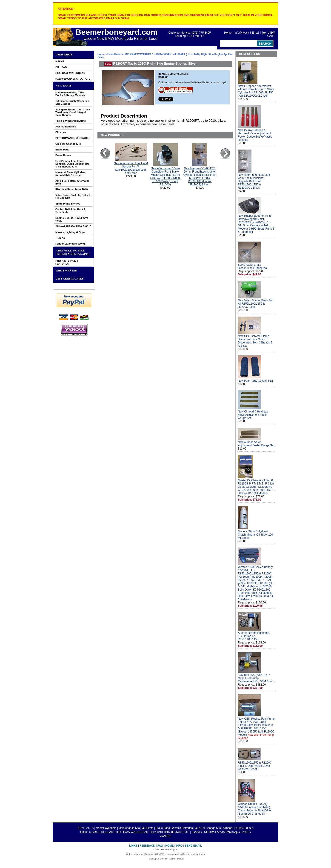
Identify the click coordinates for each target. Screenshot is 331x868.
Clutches (61, 132)
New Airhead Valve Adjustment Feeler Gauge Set (256, 444)
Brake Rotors (63, 155)
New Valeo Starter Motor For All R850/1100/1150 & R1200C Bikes (255, 304)
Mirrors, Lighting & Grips (70, 232)
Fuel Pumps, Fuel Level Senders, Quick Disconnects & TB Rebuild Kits (73, 164)
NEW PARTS (64, 86)
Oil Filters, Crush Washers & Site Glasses (72, 102)
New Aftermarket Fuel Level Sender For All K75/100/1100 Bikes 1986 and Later (131, 168)
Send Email (193, 846)
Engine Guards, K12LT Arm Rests (72, 219)
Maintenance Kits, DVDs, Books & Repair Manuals (70, 94)
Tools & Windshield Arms (71, 121)
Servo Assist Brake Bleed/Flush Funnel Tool (253, 266)
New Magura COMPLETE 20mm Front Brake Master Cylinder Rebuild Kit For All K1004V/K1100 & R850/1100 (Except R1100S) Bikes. (200, 176)
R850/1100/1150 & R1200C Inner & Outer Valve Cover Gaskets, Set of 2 (255, 766)
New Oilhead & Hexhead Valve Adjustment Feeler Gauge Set (253, 415)
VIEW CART (271, 34)
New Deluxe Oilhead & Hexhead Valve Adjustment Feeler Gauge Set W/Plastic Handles (255, 135)
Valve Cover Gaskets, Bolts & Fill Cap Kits (73, 196)
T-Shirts (60, 238)
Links (133, 846)
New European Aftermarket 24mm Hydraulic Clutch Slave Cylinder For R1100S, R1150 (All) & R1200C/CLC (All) (256, 91)
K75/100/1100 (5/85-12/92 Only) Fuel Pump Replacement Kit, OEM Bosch (256, 678)
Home (228, 33)
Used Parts (64, 55)
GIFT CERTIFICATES (70, 279)
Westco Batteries (66, 127)
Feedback (147, 846)
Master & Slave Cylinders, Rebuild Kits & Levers (71, 174)
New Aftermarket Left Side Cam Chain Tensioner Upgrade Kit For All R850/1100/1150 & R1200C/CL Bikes (254, 181)
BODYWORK (164, 54)
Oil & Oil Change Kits (68, 144)
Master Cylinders (106, 828)
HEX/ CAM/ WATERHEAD (70, 73)
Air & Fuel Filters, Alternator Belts (72, 182)
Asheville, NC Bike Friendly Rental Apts (72, 252)
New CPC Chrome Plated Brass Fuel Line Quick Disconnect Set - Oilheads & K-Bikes (255, 341)
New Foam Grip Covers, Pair (255, 381)
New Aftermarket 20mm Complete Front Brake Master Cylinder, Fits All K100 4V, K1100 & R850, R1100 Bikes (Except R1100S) (165, 176)
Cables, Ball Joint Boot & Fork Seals (70, 211)
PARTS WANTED (66, 271)
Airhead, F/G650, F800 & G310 (73, 226)
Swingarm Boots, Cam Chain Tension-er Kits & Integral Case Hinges (73, 112)
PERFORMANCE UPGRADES (73, 138)
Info (179, 846)
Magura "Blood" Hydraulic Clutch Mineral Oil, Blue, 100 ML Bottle (255, 535)
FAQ (160, 846)
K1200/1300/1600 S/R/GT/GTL (73, 79)
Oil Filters (148, 828)
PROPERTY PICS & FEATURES (67, 262)
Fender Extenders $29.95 (70, 244)
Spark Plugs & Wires (68, 204)
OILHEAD (61, 67)
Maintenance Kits (129, 828)
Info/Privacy (242, 33)
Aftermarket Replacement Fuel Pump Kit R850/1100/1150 (254, 636)
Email (255, 33)
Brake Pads (62, 150)
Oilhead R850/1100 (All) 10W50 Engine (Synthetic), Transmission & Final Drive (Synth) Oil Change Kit (254, 809)
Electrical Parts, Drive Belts (72, 189)
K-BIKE (60, 61)
